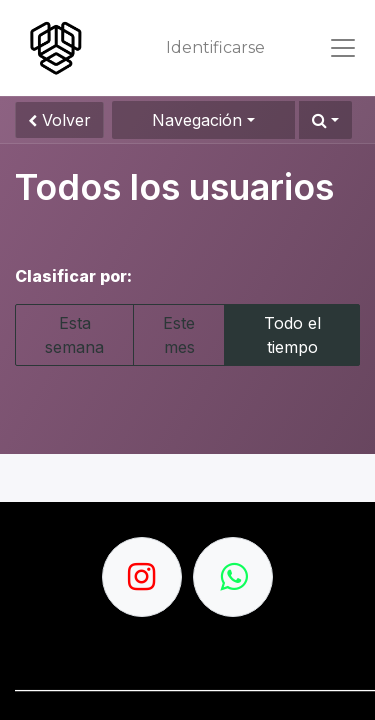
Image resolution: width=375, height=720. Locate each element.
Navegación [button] (197, 120)
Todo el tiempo (292, 335)
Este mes (179, 335)
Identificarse (215, 47)
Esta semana (74, 335)
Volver (59, 120)
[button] (325, 120)
